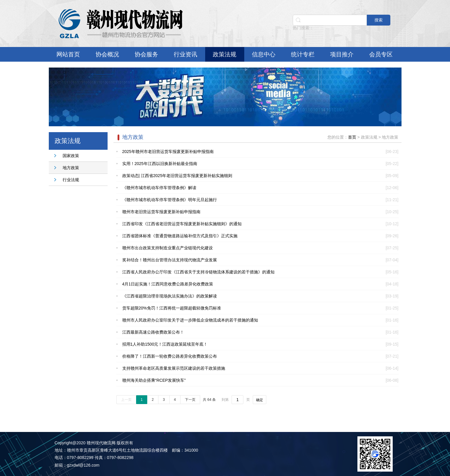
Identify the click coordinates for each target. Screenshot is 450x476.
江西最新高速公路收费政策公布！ (153, 332)
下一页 (190, 400)
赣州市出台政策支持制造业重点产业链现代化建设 (168, 248)
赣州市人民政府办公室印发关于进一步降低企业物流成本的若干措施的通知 (190, 320)
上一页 (126, 400)
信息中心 (264, 54)
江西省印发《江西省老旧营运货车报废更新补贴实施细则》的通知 (182, 224)
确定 (260, 400)
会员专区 (381, 54)
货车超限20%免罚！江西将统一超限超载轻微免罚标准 (172, 308)
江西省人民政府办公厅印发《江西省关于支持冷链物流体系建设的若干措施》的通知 (198, 272)
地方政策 (71, 168)
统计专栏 (303, 54)
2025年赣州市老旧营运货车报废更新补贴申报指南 (168, 152)
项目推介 (342, 54)
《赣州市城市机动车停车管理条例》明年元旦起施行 (170, 200)
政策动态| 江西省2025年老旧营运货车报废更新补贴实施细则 (177, 176)
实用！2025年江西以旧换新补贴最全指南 (160, 164)
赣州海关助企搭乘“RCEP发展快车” (154, 380)
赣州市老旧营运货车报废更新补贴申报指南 (161, 212)
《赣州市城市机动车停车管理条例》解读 (159, 188)
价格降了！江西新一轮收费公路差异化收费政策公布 (170, 356)
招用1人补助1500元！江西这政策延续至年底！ (165, 344)
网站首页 (68, 54)
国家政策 (71, 156)
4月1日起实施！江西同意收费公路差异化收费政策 (168, 284)
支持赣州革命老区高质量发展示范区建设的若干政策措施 (174, 368)
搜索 (379, 20)
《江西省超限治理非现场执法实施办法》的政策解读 (170, 296)
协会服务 (146, 54)
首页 (352, 137)
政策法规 (225, 54)
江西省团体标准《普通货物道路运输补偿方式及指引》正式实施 (180, 236)
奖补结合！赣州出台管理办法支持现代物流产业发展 (170, 260)
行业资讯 (185, 54)
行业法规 (71, 180)
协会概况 (107, 54)
